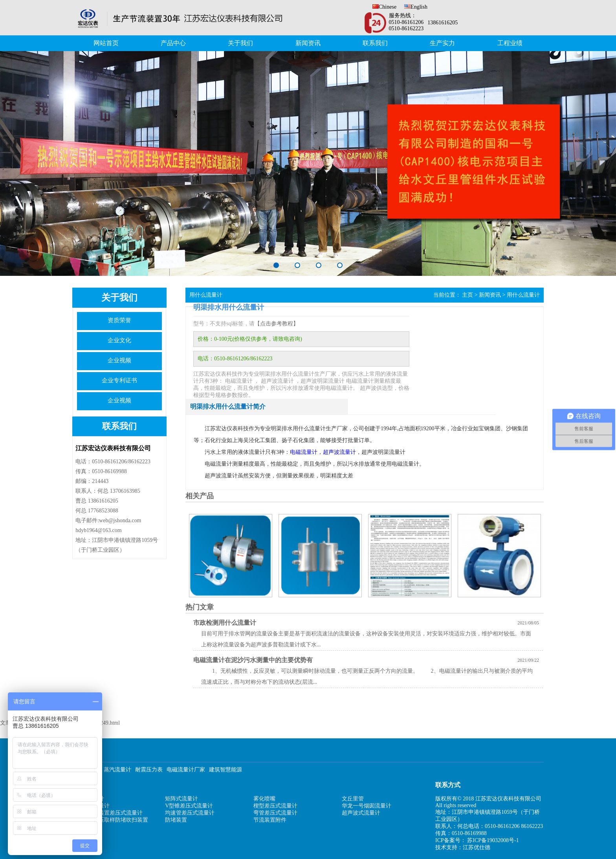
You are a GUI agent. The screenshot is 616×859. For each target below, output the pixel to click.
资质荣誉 (119, 320)
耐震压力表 (149, 770)
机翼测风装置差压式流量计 (110, 813)
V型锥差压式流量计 (189, 806)
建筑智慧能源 (225, 770)
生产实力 (442, 43)
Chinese (384, 7)
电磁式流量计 (93, 806)
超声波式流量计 (361, 813)
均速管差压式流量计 (190, 813)
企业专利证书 (119, 380)
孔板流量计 (90, 799)
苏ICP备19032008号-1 (493, 840)
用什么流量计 (523, 295)
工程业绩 (510, 43)
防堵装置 (176, 820)
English (416, 7)
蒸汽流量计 (117, 770)
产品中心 (173, 43)
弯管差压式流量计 (275, 813)
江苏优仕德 (477, 847)
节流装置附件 (270, 820)
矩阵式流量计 (181, 799)
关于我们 (240, 43)
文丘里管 (353, 799)
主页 (467, 295)
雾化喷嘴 (264, 799)
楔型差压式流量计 (275, 806)
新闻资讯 (308, 43)
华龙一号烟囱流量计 (367, 806)
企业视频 (119, 360)
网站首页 (106, 43)
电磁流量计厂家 (186, 770)
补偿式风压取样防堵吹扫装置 (112, 820)
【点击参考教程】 (277, 324)
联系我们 (375, 43)
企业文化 (119, 340)
